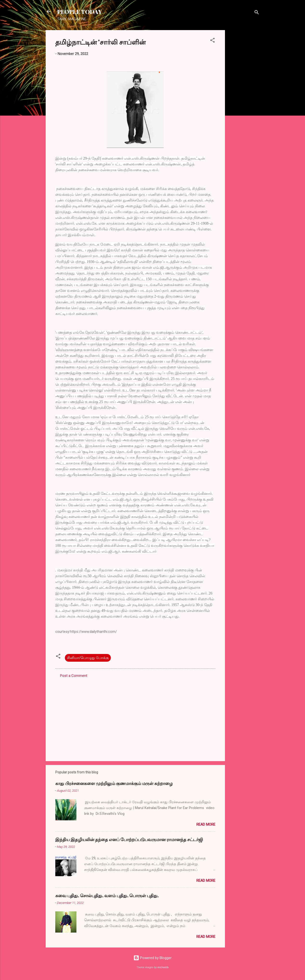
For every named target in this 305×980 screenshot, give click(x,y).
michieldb (163, 967)
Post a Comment (74, 676)
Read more (206, 824)
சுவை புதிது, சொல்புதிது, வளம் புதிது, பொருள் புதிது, (107, 895)
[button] (212, 41)
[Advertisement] (244, 102)
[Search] (257, 13)
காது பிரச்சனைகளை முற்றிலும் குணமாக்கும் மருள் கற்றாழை (114, 783)
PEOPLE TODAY (79, 12)
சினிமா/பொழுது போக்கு (88, 658)
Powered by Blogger (152, 958)
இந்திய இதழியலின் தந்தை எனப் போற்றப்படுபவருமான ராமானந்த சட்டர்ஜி (129, 839)
